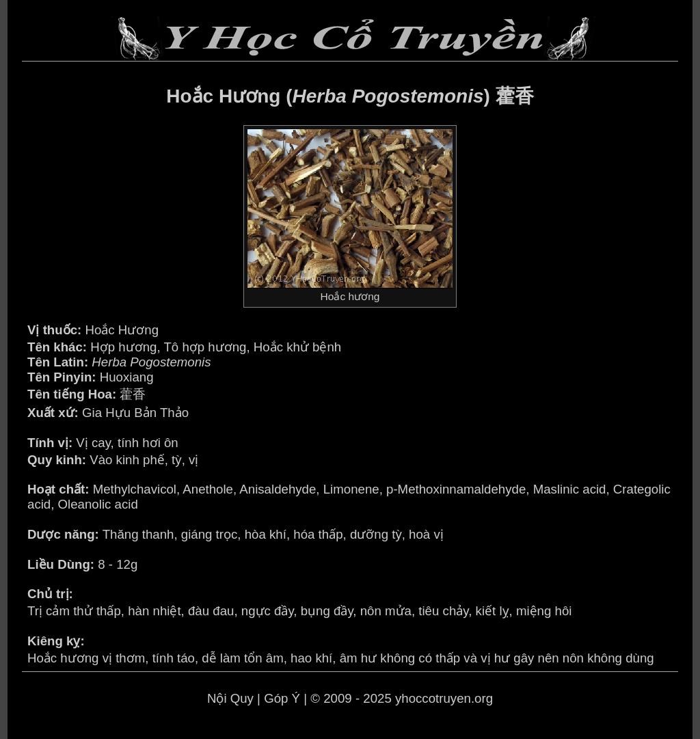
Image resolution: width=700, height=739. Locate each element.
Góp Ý (282, 698)
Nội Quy (230, 698)
